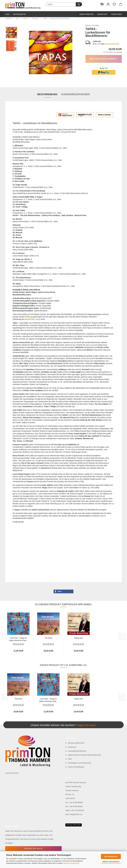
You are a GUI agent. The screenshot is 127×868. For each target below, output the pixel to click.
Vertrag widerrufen (74, 825)
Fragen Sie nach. (86, 725)
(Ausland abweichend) (112, 44)
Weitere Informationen (111, 862)
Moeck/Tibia (30, 319)
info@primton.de (76, 814)
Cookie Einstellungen (76, 767)
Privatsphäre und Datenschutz (79, 763)
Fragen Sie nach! (33, 849)
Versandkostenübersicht (77, 751)
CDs (7, 14)
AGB (70, 759)
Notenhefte (19, 14)
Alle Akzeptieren (111, 856)
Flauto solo (79, 638)
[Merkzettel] (114, 4)
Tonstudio (116, 14)
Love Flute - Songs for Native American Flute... (18, 639)
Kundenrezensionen (75, 94)
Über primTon (86, 14)
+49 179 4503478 (77, 810)
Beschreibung (47, 94)
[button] (102, 4)
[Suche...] (79, 4)
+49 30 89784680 (76, 802)
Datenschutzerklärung (71, 863)
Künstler (102, 14)
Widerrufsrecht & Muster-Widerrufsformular (84, 755)
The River (48, 638)
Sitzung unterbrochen (76, 743)
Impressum (72, 747)
